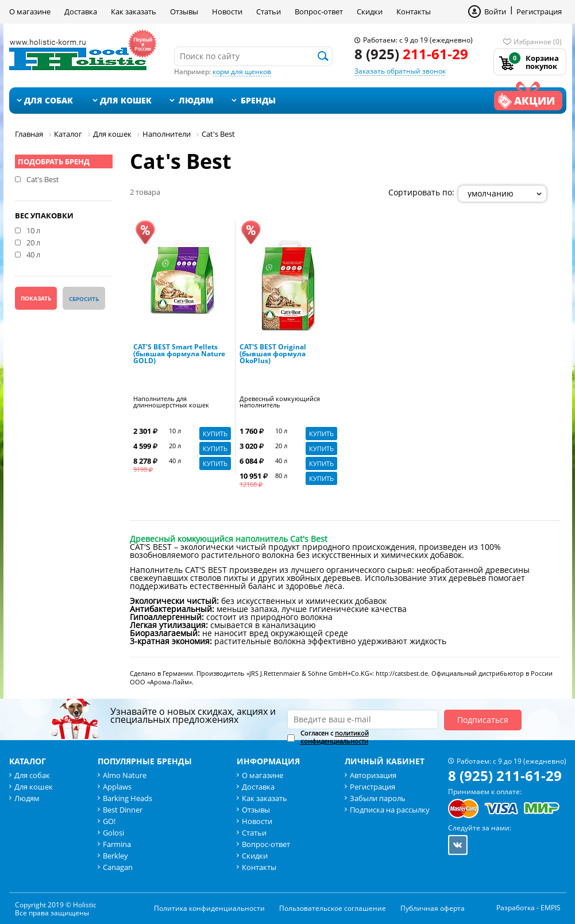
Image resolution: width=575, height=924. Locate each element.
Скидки (370, 11)
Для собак (49, 100)
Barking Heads (128, 798)
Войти (495, 11)
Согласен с (335, 737)
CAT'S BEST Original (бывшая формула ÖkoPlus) (273, 355)
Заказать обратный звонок (400, 71)
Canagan (118, 867)
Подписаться (483, 720)
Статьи (269, 11)
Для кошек (126, 100)
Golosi (113, 833)
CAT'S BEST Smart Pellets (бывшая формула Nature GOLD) (179, 355)
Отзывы (184, 11)
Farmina (117, 844)
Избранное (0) (538, 42)
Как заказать (134, 11)
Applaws (117, 787)
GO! (109, 821)
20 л (33, 242)
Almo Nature (125, 775)
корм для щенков (242, 72)
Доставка (81, 11)
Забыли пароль (378, 798)
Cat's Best (43, 179)
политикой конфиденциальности (335, 737)
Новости (227, 11)
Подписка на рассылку (390, 810)
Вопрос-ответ (319, 11)
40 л (33, 254)
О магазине (30, 11)
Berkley (115, 856)
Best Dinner (123, 810)
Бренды (258, 100)
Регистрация (539, 11)
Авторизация (373, 775)
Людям (196, 100)
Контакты (414, 11)
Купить (215, 434)
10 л (33, 230)
